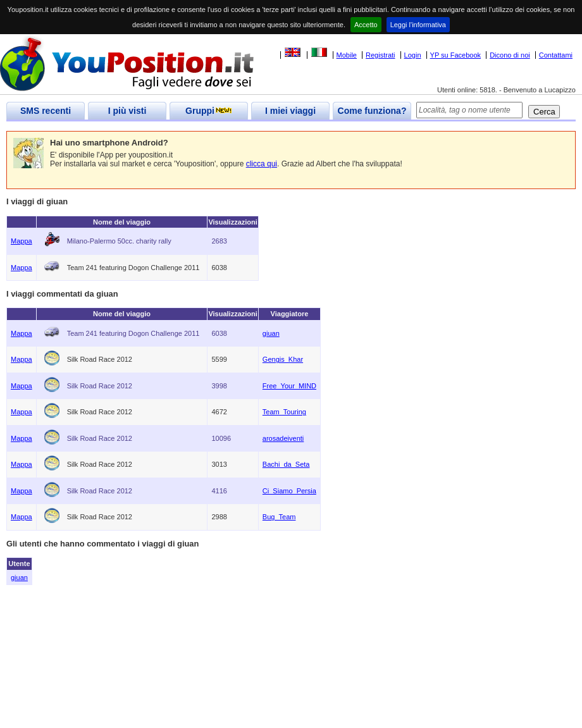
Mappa (22, 241)
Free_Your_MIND (289, 386)
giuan (271, 333)
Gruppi (209, 111)
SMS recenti (46, 111)
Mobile (347, 55)
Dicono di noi (510, 55)
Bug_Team (279, 517)
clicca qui (262, 164)
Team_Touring (284, 412)
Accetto (366, 25)
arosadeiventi (283, 438)
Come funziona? (372, 111)
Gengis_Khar (283, 359)
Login (413, 55)
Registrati (380, 55)
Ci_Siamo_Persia (289, 491)
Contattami (556, 55)
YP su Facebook (456, 55)
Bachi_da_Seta (286, 464)
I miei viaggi (290, 111)
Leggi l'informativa (418, 25)
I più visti (127, 111)
